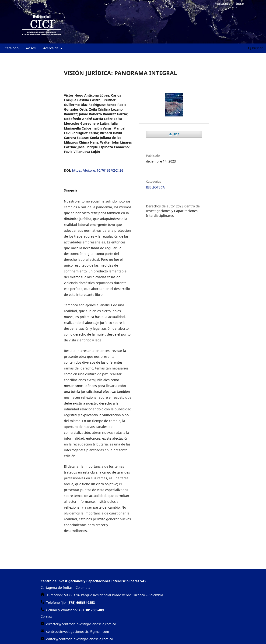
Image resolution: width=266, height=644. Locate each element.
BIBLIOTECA (155, 187)
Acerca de (51, 48)
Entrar (240, 4)
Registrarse (222, 4)
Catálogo (12, 48)
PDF (176, 134)
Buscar (255, 48)
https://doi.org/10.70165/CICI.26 (98, 170)
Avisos (31, 48)
